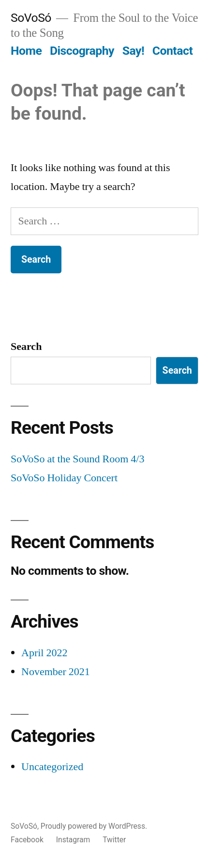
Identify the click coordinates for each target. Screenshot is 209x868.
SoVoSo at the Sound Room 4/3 (77, 459)
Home (26, 51)
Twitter (114, 840)
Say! (133, 51)
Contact (172, 51)
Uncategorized (52, 767)
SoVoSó (31, 18)
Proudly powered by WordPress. (94, 826)
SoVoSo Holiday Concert (64, 478)
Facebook (27, 840)
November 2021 (56, 672)
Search (26, 347)
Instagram (73, 840)
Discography (82, 51)
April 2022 (44, 653)
